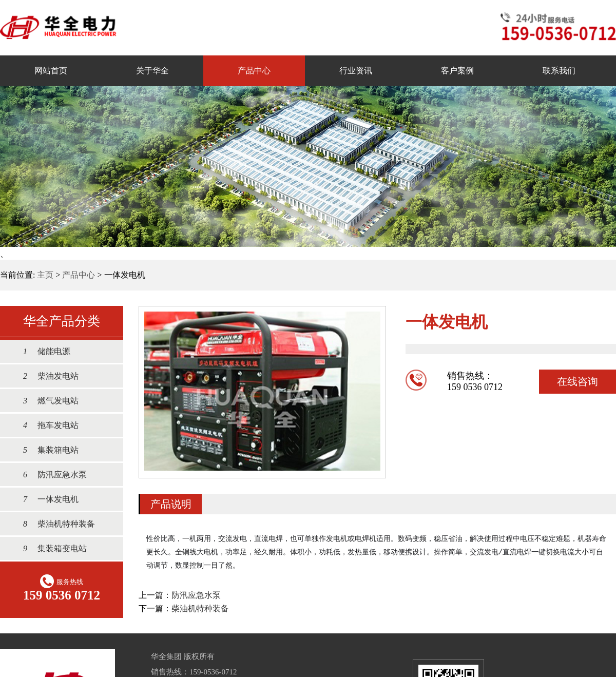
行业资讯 (356, 71)
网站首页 (51, 71)
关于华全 (152, 71)
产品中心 (254, 71)
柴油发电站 (46, 376)
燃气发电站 (46, 401)
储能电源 (42, 351)
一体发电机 (46, 499)
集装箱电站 (46, 450)
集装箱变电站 (50, 548)
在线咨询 (577, 381)
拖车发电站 (46, 425)
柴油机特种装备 (54, 524)
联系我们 (559, 71)
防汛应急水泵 (50, 475)
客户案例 (457, 71)
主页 (45, 275)
